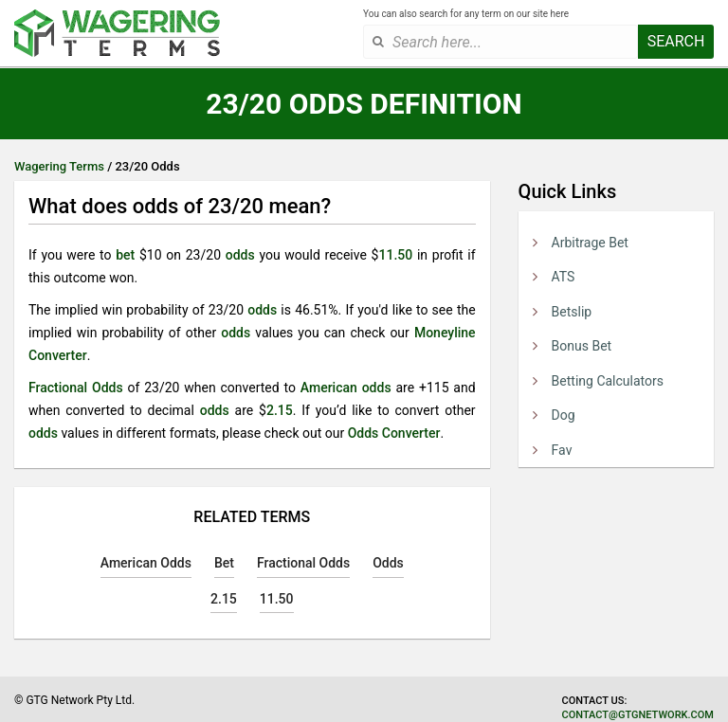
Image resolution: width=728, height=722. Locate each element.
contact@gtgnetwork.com (638, 715)
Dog (564, 415)
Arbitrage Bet (590, 243)
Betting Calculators (608, 381)
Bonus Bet (582, 346)
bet (125, 255)
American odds (346, 388)
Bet (224, 563)
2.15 (280, 410)
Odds (388, 563)
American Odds (146, 563)
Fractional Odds (76, 388)
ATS (564, 277)
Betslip (572, 312)
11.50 (395, 255)
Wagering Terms (59, 166)
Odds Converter (394, 433)
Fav (562, 450)
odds (240, 255)
